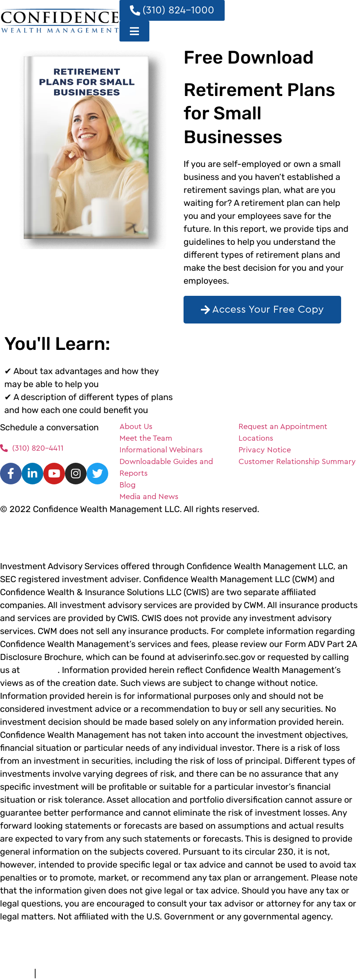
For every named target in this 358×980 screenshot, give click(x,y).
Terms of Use (15, 975)
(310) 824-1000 (40, 671)
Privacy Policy (57, 975)
